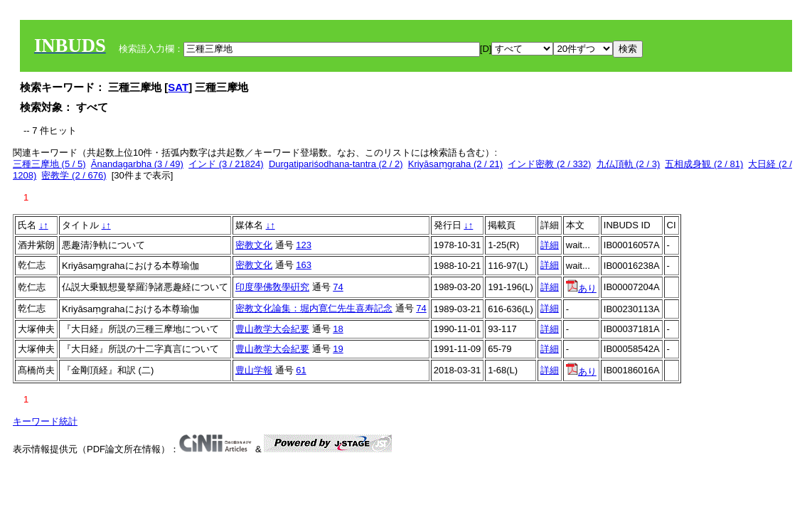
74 (338, 287)
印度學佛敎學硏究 (272, 287)
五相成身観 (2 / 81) (704, 164)
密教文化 (254, 245)
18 (338, 329)
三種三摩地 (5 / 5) (49, 164)
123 (304, 245)
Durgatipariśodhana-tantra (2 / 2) (336, 164)
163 (304, 265)
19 (338, 349)
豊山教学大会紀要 (272, 329)
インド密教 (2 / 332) (549, 164)
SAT (178, 87)
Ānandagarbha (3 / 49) (137, 164)
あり (581, 288)
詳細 (550, 245)
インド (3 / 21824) (226, 164)
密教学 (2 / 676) (74, 175)
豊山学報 (254, 370)
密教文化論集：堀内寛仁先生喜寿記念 (314, 308)
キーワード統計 (45, 421)
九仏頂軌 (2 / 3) (629, 164)
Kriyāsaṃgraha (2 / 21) (455, 164)
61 (301, 370)
